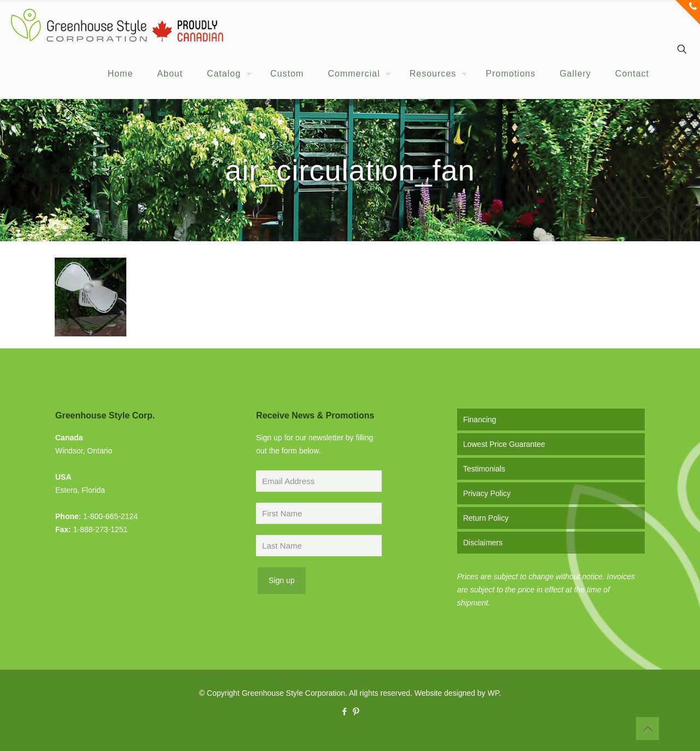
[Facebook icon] (344, 711)
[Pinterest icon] (356, 711)
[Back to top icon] (647, 729)
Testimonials (484, 469)
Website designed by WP (457, 693)
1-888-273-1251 (101, 529)
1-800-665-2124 (110, 516)
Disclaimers (483, 543)
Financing (480, 420)
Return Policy (486, 518)
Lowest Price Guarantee (504, 444)
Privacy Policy (487, 493)
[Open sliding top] (688, 12)
